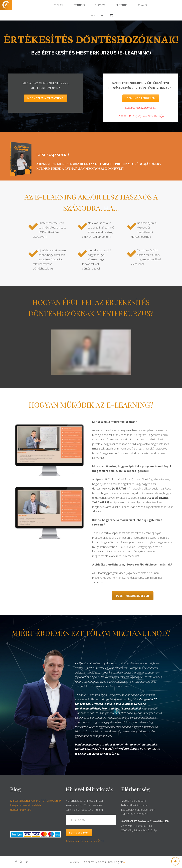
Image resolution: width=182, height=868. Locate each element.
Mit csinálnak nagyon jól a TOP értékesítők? (35, 801)
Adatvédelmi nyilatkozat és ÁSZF (85, 841)
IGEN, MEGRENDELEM (141, 98)
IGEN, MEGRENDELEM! (133, 596)
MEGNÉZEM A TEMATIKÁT (46, 98)
